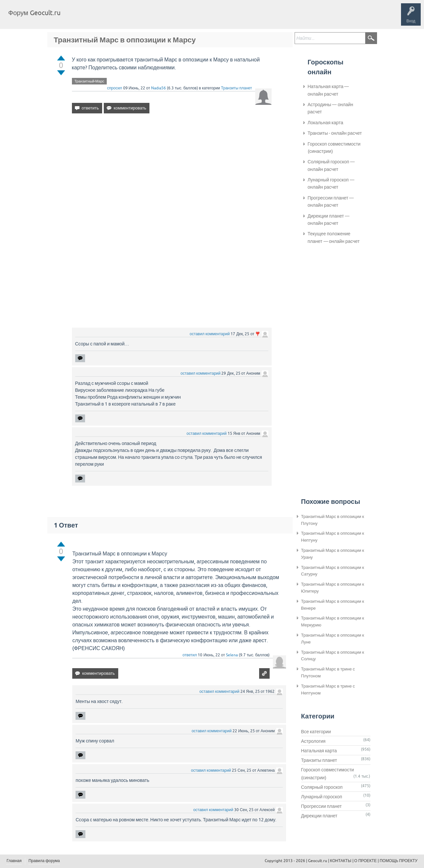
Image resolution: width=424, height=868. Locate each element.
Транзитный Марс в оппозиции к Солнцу (333, 656)
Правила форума (44, 861)
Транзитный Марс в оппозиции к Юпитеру (333, 588)
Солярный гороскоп (322, 787)
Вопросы (99, 18)
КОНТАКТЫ (341, 861)
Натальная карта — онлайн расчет (328, 90)
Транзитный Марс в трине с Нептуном (328, 690)
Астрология (313, 741)
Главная (77, 18)
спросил (115, 88)
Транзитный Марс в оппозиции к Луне (333, 639)
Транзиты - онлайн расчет (335, 133)
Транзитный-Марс (89, 81)
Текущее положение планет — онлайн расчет (334, 237)
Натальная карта (319, 751)
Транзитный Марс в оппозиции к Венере (333, 605)
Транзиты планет (237, 88)
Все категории (316, 732)
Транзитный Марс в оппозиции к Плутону (333, 520)
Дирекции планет (319, 816)
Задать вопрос (174, 18)
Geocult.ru (318, 861)
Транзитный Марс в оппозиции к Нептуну (333, 537)
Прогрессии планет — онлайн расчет (331, 201)
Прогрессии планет (322, 806)
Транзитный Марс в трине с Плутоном (328, 672)
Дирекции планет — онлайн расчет (329, 220)
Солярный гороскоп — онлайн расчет (331, 165)
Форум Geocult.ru (34, 13)
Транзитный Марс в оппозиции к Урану (333, 554)
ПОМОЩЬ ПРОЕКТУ (399, 861)
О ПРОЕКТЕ (366, 861)
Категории (144, 18)
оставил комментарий (210, 334)
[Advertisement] (172, 175)
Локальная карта (326, 123)
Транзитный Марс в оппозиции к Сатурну (333, 571)
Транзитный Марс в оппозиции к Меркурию (333, 622)
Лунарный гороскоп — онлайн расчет (331, 183)
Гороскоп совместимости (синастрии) (334, 148)
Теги (121, 18)
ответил (190, 655)
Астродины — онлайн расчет (331, 108)
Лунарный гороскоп (322, 797)
